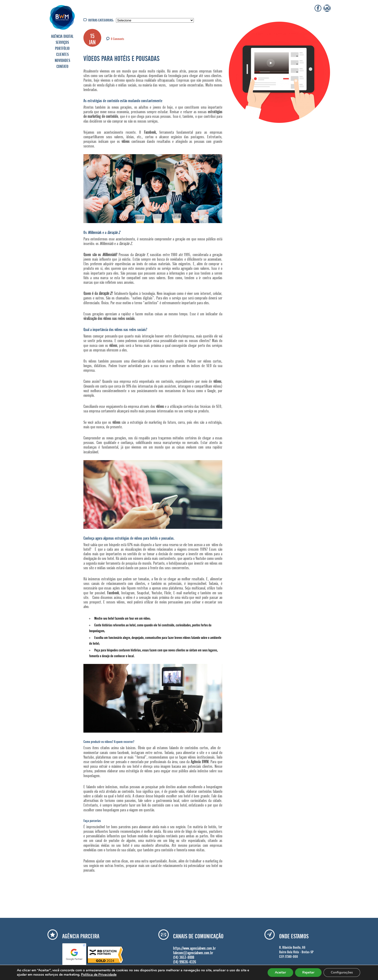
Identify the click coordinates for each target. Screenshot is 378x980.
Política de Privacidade (99, 975)
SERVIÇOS (62, 42)
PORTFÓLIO (62, 48)
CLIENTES (62, 54)
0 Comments (118, 38)
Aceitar (280, 972)
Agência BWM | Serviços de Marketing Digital (62, 17)
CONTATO (62, 66)
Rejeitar (308, 972)
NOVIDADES (62, 60)
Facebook (113, 592)
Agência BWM (200, 761)
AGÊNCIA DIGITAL (62, 36)
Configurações (342, 972)
